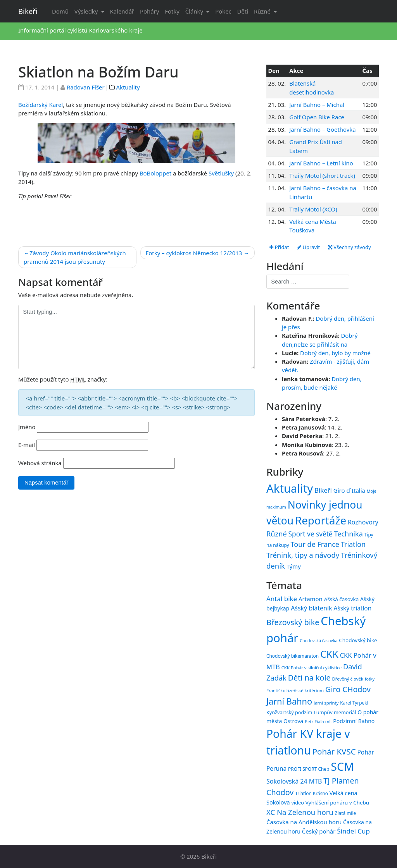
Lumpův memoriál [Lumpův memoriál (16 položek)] (335, 712)
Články (195, 11)
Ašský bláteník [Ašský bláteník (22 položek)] (311, 608)
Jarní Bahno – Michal (317, 105)
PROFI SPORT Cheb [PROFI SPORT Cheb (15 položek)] (309, 769)
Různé (263, 11)
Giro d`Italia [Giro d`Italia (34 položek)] (349, 490)
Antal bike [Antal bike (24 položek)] (282, 599)
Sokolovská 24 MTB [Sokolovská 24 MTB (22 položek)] (294, 781)
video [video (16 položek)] (298, 803)
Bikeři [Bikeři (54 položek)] (323, 490)
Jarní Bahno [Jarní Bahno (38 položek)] (289, 701)
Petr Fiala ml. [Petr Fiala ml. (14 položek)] (318, 721)
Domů (60, 11)
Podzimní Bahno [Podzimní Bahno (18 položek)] (354, 721)
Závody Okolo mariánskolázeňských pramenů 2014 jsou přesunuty (75, 257)
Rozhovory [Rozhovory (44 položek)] (363, 522)
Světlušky (221, 173)
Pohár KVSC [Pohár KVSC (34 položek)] (334, 751)
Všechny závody (350, 247)
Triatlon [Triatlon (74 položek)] (353, 544)
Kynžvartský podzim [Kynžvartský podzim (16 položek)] (289, 712)
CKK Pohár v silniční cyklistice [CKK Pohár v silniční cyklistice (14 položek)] (312, 668)
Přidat (279, 247)
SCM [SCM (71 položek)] (342, 766)
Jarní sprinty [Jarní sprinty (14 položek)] (326, 703)
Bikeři (28, 11)
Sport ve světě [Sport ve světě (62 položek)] (311, 534)
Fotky (172, 11)
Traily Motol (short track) (322, 175)
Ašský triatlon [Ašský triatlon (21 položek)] (352, 608)
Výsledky (87, 11)
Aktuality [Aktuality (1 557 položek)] (290, 488)
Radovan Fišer (86, 87)
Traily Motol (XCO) (313, 209)
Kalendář (122, 11)
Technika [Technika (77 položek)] (348, 534)
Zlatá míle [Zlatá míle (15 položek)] (346, 813)
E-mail (27, 445)
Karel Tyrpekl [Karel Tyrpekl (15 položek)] (354, 703)
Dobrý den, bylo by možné (335, 353)
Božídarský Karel (41, 105)
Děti (243, 11)
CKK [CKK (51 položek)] (329, 654)
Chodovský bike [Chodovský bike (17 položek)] (358, 640)
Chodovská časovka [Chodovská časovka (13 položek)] (318, 641)
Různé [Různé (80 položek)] (277, 534)
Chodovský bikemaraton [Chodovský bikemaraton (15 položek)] (293, 656)
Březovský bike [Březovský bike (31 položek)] (293, 622)
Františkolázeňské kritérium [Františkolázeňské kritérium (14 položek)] (295, 690)
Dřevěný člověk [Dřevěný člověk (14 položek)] (348, 679)
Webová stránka (40, 463)
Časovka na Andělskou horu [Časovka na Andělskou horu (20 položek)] (304, 822)
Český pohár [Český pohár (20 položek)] (319, 831)
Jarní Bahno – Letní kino (321, 163)
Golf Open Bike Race (317, 117)
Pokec (223, 11)
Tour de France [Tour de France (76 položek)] (315, 544)
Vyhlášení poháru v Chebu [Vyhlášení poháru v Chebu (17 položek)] (337, 803)
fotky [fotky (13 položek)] (370, 679)
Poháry (149, 11)
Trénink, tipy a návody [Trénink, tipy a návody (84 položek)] (303, 555)
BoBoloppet (155, 173)
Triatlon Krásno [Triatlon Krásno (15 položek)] (312, 793)
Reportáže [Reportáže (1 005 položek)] (321, 520)
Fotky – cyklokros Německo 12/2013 (194, 253)
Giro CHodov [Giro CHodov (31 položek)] (348, 689)
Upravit (308, 247)
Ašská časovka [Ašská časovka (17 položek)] (342, 599)
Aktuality (128, 87)
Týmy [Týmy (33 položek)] (294, 566)
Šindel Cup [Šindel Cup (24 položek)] (353, 831)
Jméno (27, 427)
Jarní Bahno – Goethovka (322, 129)
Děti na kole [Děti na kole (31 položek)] (309, 678)
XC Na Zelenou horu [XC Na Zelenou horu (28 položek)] (300, 812)
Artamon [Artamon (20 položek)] (311, 599)
